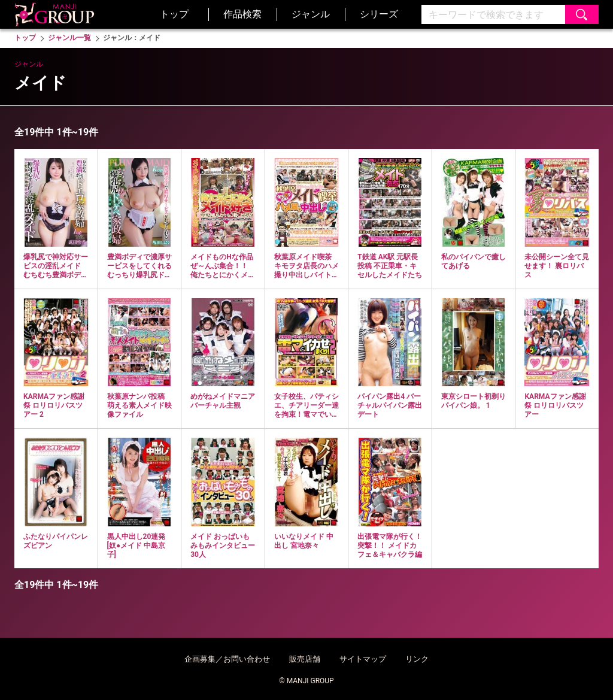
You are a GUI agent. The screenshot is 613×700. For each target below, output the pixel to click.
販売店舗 (305, 659)
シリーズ (379, 14)
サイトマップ (363, 659)
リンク (417, 659)
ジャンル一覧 (69, 38)
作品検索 (242, 14)
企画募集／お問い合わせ (227, 659)
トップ (174, 14)
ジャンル (311, 14)
